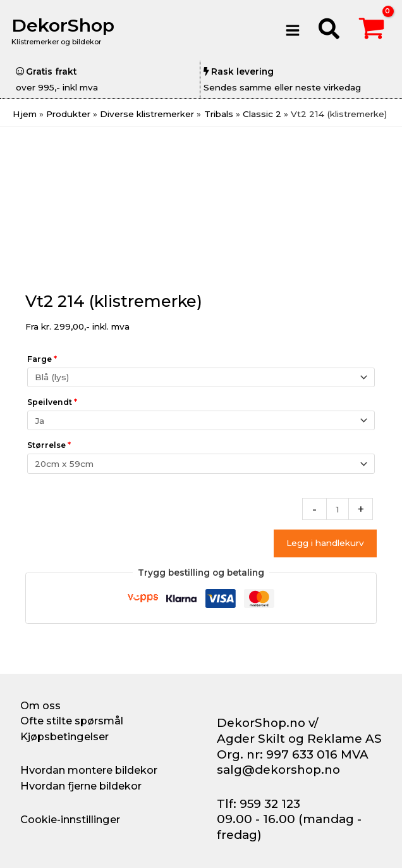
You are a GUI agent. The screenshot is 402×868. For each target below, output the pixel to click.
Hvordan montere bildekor (89, 770)
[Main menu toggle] (292, 30)
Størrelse (49, 445)
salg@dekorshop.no (278, 770)
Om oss (40, 705)
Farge (42, 359)
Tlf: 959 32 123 (259, 804)
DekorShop (65, 25)
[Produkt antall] (338, 509)
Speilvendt (52, 402)
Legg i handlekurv (325, 543)
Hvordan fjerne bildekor (81, 786)
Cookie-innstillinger (70, 819)
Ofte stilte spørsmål (72, 721)
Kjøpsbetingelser (64, 736)
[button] (330, 31)
